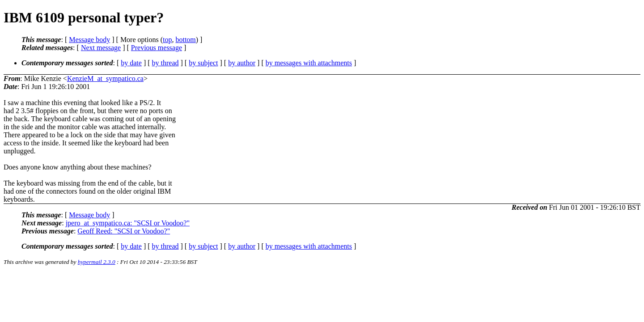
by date (131, 63)
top (167, 40)
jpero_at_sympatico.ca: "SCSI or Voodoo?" (128, 223)
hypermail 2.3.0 (97, 262)
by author (242, 63)
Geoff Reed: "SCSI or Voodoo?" (124, 231)
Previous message (157, 48)
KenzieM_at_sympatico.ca (105, 78)
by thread (165, 63)
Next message (101, 48)
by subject (203, 63)
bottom (185, 40)
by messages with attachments (309, 63)
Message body (89, 40)
